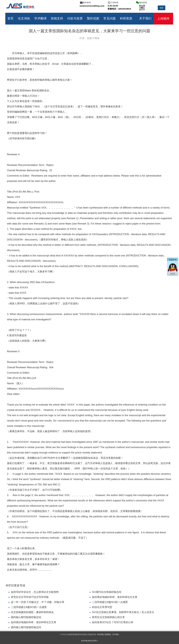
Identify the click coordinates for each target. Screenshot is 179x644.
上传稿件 (164, 18)
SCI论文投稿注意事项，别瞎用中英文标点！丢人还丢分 (122, 612)
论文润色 (24, 18)
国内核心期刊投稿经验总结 (25, 617)
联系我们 (108, 634)
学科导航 (100, 634)
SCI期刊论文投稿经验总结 (105, 592)
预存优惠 (93, 18)
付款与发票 (75, 18)
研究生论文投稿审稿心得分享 (107, 617)
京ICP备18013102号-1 (89, 641)
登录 (162, 8)
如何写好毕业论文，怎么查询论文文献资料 (34, 592)
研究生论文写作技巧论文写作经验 (29, 597)
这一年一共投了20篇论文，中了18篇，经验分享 (36, 602)
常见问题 (110, 18)
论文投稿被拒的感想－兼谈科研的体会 (31, 612)
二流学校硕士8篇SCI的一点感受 (109, 602)
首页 (11, 18)
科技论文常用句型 (101, 607)
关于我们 (146, 18)
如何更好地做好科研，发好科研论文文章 (113, 597)
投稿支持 (57, 18)
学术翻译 (41, 18)
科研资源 (126, 18)
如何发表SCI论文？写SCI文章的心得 (111, 622)
